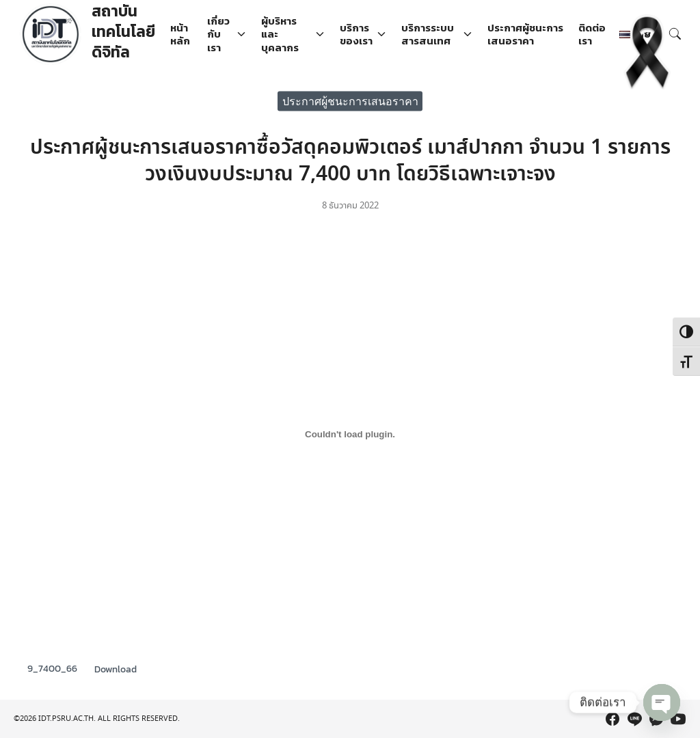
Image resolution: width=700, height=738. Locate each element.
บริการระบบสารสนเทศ (428, 35)
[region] (350, 698)
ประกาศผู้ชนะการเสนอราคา (525, 35)
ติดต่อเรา (592, 35)
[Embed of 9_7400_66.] (350, 434)
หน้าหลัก (180, 35)
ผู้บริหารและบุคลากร (280, 34)
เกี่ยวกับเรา (218, 34)
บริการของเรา (356, 35)
